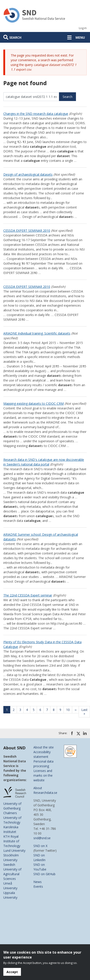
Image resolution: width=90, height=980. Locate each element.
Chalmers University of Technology (12, 818)
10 (69, 710)
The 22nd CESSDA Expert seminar (28, 595)
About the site (44, 747)
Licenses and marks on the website (43, 775)
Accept (12, 972)
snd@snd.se (42, 838)
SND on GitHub (44, 874)
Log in (83, 28)
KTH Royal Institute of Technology (12, 841)
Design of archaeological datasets (28, 174)
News (38, 882)
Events (38, 886)
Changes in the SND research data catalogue (36, 114)
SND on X (40, 846)
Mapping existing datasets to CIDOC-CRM (34, 404)
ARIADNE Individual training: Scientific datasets (37, 333)
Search (15, 37)
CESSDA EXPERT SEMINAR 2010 (27, 231)
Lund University (14, 850)
